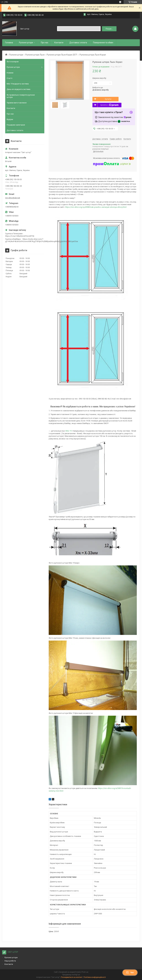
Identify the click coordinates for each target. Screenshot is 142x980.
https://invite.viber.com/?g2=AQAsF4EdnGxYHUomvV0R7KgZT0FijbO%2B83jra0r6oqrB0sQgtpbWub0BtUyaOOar (42, 240)
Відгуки (10, 119)
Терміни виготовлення (17, 103)
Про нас (45, 43)
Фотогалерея (13, 62)
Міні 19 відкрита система (18, 84)
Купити (108, 99)
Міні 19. (69, 431)
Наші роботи (10, 961)
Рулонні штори (16, 55)
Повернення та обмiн (103, 43)
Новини (10, 73)
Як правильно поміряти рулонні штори (21, 96)
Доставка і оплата (78, 43)
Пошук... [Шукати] (109, 29)
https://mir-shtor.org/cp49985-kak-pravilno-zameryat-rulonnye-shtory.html (96, 207)
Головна (9, 43)
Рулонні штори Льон (35, 55)
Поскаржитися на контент (72, 977)
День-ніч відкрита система (18, 89)
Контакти (59, 43)
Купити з (109, 105)
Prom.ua (85, 972)
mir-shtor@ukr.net (13, 198)
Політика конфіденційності (95, 977)
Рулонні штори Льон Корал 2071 (62, 55)
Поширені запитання (16, 125)
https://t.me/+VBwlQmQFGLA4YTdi (20, 236)
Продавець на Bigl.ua (71, 975)
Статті (9, 78)
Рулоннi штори (26, 43)
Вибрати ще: (101, 89)
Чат (130, 972)
